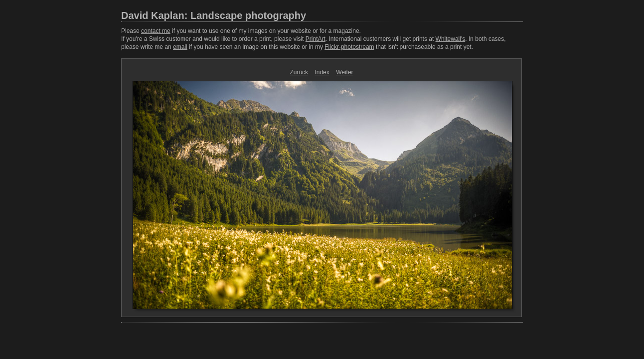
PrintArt (316, 39)
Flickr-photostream (349, 47)
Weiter (344, 72)
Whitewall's (451, 39)
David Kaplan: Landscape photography (214, 15)
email (180, 47)
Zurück (299, 72)
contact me (156, 31)
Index (322, 72)
